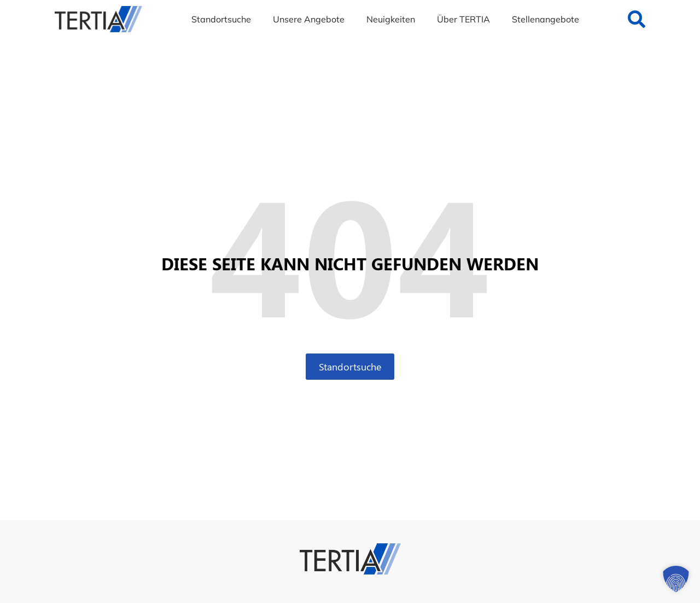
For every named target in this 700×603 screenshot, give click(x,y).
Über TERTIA (463, 19)
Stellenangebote (546, 19)
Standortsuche (221, 19)
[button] (676, 579)
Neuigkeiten (391, 19)
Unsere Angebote (309, 19)
